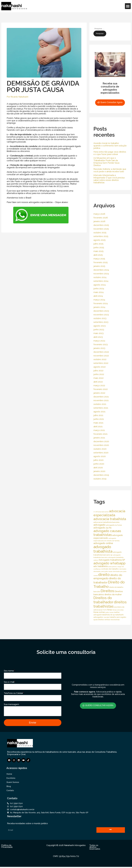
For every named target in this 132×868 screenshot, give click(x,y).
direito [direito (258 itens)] (104, 575)
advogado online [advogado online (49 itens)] (103, 543)
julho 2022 (98, 371)
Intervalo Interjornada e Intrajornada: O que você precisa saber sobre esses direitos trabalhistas (109, 179)
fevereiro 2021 (100, 434)
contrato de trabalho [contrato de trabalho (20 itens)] (110, 569)
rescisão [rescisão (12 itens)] (106, 617)
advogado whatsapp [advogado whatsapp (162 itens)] (109, 563)
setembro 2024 (101, 281)
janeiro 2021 (99, 438)
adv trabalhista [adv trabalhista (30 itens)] (101, 566)
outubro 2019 (100, 479)
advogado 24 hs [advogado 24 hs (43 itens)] (102, 528)
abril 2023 (98, 337)
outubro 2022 (100, 359)
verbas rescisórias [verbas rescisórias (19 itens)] (112, 620)
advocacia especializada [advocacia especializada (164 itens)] (109, 513)
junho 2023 (99, 330)
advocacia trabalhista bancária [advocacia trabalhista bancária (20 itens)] (106, 522)
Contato (10, 792)
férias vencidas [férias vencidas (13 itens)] (118, 610)
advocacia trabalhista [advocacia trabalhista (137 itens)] (110, 519)
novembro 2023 (101, 315)
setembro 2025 (101, 236)
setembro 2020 (101, 453)
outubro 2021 (100, 404)
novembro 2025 (101, 229)
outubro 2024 (100, 277)
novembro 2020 (101, 445)
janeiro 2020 (99, 471)
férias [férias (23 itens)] (110, 610)
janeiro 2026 (99, 221)
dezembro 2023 (101, 311)
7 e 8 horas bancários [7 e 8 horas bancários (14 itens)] (101, 512)
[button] (128, 6)
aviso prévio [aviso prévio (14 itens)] (112, 567)
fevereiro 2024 (101, 303)
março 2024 (99, 300)
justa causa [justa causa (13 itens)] (109, 612)
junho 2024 (99, 289)
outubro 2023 (100, 318)
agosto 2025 (100, 240)
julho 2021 (98, 415)
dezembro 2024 (101, 270)
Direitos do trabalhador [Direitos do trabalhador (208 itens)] (103, 600)
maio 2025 (98, 251)
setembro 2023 (101, 322)
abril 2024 (98, 296)
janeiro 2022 (99, 393)
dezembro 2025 (101, 225)
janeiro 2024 (99, 307)
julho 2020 (98, 460)
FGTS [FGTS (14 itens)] (105, 610)
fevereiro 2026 (101, 218)
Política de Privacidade (7, 847)
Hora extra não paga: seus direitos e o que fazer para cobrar (110, 153)
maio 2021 (98, 423)
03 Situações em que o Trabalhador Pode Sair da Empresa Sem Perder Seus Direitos (106, 162)
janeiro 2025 (99, 266)
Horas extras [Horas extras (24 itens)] (99, 612)
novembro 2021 (101, 400)
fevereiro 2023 (101, 344)
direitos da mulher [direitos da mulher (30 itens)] (113, 595)
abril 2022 (98, 382)
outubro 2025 (100, 233)
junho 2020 (99, 464)
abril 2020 (98, 468)
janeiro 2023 (99, 348)
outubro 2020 (100, 449)
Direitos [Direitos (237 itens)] (107, 591)
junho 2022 (99, 374)
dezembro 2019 (101, 475)
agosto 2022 (100, 367)
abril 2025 (98, 255)
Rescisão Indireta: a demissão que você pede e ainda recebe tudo (110, 170)
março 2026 (99, 214)
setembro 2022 (101, 363)
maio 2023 (98, 333)
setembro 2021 (101, 408)
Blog (9, 787)
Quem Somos (13, 783)
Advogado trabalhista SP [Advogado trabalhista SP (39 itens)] (112, 560)
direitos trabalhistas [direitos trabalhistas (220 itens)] (110, 604)
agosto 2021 (99, 412)
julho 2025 (98, 244)
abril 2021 (98, 427)
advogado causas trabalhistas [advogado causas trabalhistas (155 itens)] (107, 533)
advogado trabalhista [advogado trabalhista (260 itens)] (103, 549)
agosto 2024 (100, 285)
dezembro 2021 (101, 397)
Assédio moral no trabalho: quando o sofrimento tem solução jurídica (110, 146)
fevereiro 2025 (101, 262)
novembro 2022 (101, 356)
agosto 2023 (100, 326)
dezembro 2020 (101, 441)
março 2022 (99, 386)
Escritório (11, 779)
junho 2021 (99, 419)
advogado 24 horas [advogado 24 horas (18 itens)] (114, 525)
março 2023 (99, 341)
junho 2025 (99, 248)
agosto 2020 (100, 456)
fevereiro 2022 (101, 389)
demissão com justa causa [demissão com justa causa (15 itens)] (103, 571)
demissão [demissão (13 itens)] (123, 569)
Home (9, 775)
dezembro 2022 (101, 352)
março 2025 (99, 259)
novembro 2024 (101, 274)
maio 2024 (99, 292)
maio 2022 (98, 378)
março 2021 (99, 430)
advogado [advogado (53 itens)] (99, 525)
